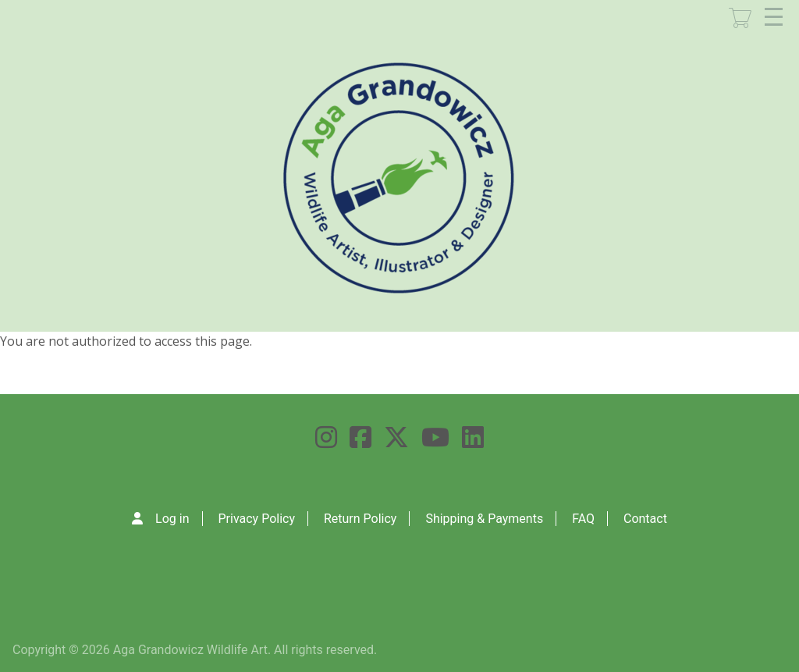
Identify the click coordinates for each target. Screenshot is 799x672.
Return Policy (360, 519)
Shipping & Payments (484, 519)
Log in (172, 519)
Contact (645, 519)
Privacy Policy (256, 519)
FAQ (583, 519)
